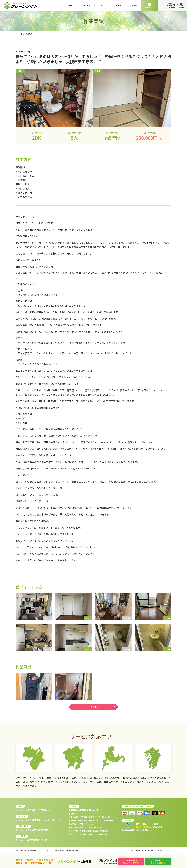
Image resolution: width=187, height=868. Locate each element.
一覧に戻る (94, 707)
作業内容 (86, 5)
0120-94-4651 (175, 4)
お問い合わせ (149, 6)
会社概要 (117, 5)
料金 (102, 5)
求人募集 (133, 5)
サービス (71, 5)
